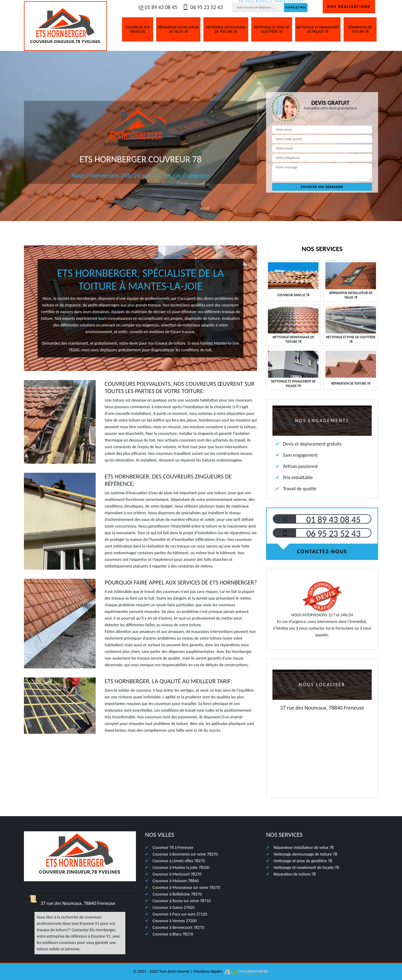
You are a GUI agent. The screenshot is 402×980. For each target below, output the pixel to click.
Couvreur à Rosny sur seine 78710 (182, 901)
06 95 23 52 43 (202, 7)
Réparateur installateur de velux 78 (178, 29)
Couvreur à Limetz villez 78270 (179, 861)
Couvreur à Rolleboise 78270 (177, 894)
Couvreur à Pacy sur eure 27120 (180, 914)
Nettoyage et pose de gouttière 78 (272, 29)
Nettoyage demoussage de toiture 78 (226, 29)
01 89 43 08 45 (157, 7)
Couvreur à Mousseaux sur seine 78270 (186, 887)
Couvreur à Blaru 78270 (173, 934)
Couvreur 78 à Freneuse (138, 29)
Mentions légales (208, 971)
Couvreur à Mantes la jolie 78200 (181, 867)
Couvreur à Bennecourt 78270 (178, 927)
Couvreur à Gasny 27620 (174, 907)
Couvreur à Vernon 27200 (175, 921)
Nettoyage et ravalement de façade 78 (318, 29)
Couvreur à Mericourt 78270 (177, 874)
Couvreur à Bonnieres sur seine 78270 (185, 854)
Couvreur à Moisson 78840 (176, 881)
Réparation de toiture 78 (360, 29)
